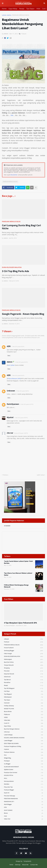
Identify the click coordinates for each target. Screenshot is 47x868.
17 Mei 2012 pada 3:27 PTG (27, 404)
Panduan (23, 642)
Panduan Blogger (23, 790)
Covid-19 (23, 723)
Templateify (27, 861)
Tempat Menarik (23, 665)
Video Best (23, 720)
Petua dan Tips (23, 787)
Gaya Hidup (13, 9)
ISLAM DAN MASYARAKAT (23, 767)
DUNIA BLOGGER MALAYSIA (12, 267)
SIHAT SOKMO (23, 810)
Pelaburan (23, 715)
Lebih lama (40, 475)
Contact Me (34, 865)
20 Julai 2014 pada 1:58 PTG (21, 433)
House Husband (23, 648)
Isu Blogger (23, 764)
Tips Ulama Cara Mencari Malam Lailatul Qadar (18, 574)
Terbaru (6, 475)
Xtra (23, 755)
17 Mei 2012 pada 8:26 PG (18, 347)
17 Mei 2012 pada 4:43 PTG (21, 418)
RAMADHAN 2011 (23, 802)
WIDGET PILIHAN (23, 709)
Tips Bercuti (23, 680)
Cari (44, 3)
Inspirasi (23, 749)
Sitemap (18, 865)
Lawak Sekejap (23, 735)
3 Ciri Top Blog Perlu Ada (16, 271)
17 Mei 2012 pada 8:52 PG (21, 362)
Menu (3, 3)
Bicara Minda (23, 712)
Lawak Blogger (23, 741)
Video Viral (23, 819)
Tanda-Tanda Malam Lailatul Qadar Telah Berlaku (18, 562)
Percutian (23, 671)
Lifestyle (23, 639)
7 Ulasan (23, 34)
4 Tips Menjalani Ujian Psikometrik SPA (20, 623)
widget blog (23, 758)
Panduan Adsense (23, 752)
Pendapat (23, 761)
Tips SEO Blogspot (23, 688)
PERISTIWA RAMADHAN (23, 799)
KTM (23, 807)
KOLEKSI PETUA (23, 775)
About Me (25, 865)
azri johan (11, 365)
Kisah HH (23, 793)
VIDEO (23, 717)
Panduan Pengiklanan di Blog (23, 747)
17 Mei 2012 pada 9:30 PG (22, 391)
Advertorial (23, 677)
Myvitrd (10, 417)
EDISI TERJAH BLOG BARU (23, 744)
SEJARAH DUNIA (23, 770)
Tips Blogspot (23, 694)
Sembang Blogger (23, 651)
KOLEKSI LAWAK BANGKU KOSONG (23, 738)
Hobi (38, 9)
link (12, 115)
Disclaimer (14, 175)
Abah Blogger (23, 804)
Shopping (23, 668)
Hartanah (23, 703)
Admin (10, 362)
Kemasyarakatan (23, 781)
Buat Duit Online (23, 662)
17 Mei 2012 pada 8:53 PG (18, 375)
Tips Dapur (30, 9)
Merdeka (23, 784)
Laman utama (6, 15)
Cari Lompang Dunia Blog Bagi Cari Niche (21, 227)
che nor (10, 433)
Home (4, 9)
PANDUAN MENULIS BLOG (21, 15)
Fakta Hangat (23, 654)
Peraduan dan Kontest (23, 773)
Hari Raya (23, 691)
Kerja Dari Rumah (23, 674)
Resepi (22, 9)
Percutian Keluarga (23, 796)
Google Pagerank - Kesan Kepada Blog (23, 314)
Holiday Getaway (23, 706)
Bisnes (23, 813)
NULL (23, 778)
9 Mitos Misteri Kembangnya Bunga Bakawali (16, 586)
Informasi (23, 732)
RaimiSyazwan (13, 404)
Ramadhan (23, 683)
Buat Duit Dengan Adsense (23, 729)
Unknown (11, 391)
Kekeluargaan (23, 659)
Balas (9, 356)
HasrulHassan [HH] (14, 378)
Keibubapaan (23, 697)
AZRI (9, 346)
